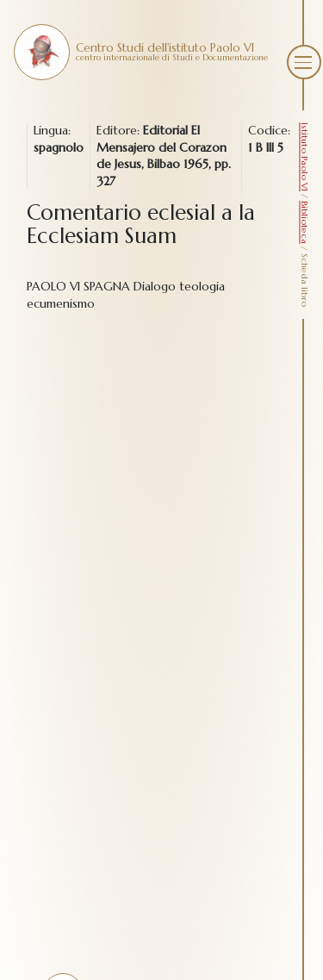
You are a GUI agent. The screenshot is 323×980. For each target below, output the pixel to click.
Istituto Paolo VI (304, 157)
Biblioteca (304, 222)
